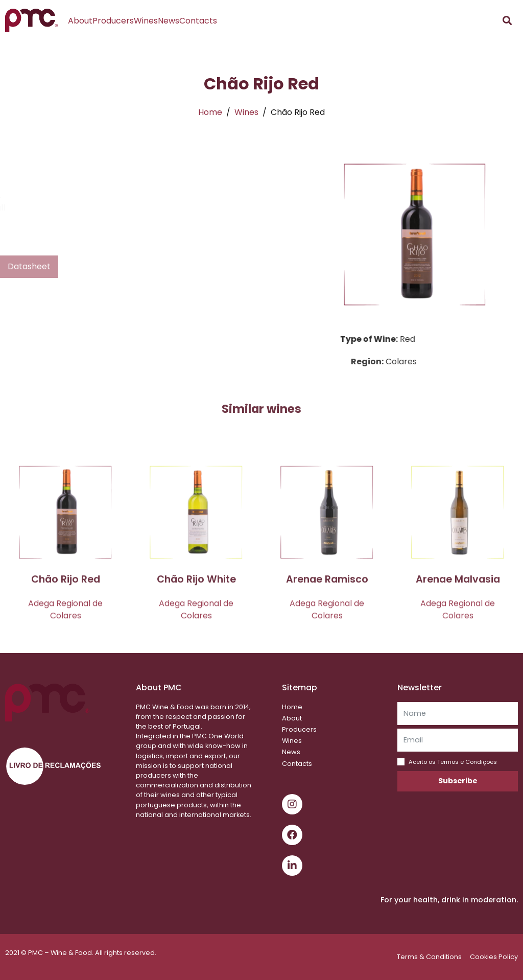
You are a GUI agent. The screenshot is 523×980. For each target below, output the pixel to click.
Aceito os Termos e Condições (453, 762)
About (80, 21)
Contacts (198, 21)
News (169, 21)
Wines (146, 21)
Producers (113, 21)
